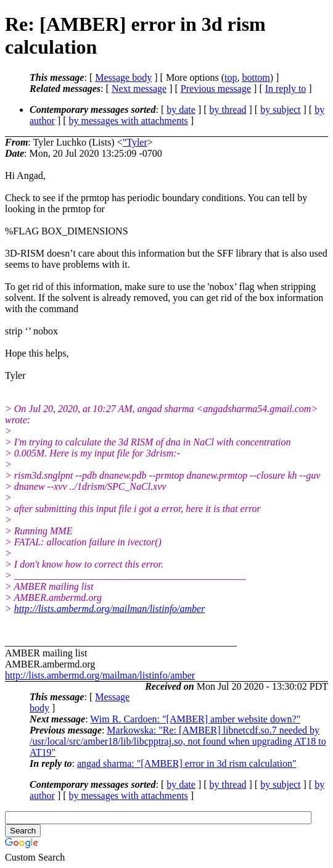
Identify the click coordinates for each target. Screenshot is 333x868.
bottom (256, 77)
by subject (280, 110)
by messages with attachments (129, 121)
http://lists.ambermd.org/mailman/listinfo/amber (110, 609)
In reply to (286, 89)
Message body (123, 77)
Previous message (216, 89)
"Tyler (135, 142)
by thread (228, 110)
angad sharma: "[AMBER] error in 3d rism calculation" (187, 763)
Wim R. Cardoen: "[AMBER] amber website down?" (195, 719)
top (231, 77)
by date (181, 110)
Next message (139, 89)
